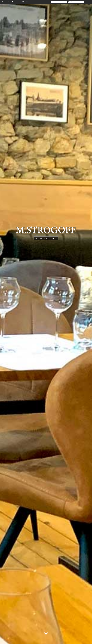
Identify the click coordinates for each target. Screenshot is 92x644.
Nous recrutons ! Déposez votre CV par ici (14, 2)
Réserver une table (46, 238)
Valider (88, 2)
